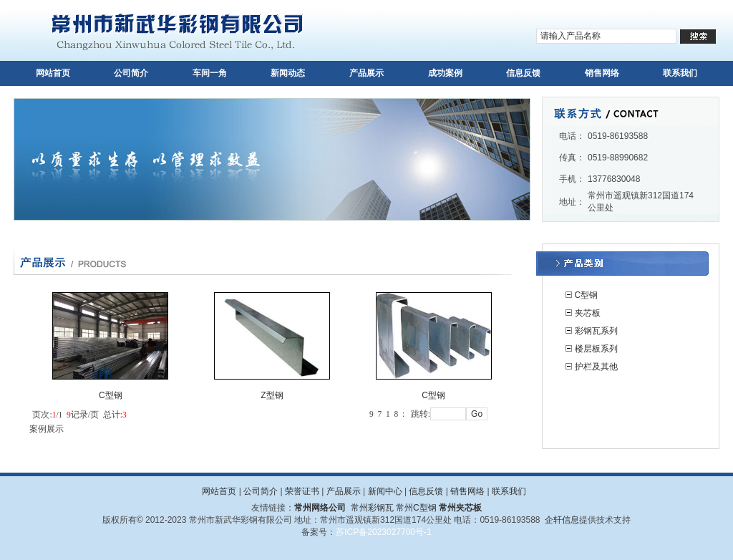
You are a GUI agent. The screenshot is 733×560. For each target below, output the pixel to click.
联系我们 (680, 73)
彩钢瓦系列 (596, 331)
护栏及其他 (596, 367)
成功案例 (445, 73)
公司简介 (131, 73)
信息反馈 (523, 73)
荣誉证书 (302, 491)
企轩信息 (562, 520)
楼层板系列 (596, 349)
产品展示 (366, 73)
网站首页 (53, 73)
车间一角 (210, 73)
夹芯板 (588, 313)
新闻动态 (288, 73)
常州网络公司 (320, 508)
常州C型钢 (416, 508)
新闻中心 (385, 491)
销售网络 (602, 73)
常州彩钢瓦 (372, 508)
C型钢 (587, 295)
